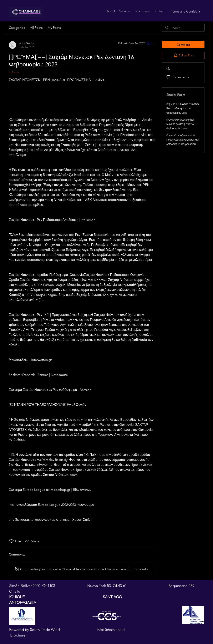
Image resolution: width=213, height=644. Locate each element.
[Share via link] (32, 541)
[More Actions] (153, 43)
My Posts (54, 28)
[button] (125, 11)
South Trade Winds (46, 630)
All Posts (36, 28)
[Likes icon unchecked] (11, 541)
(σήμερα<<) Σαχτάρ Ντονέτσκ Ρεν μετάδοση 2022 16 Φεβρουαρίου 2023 (183, 108)
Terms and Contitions (186, 11)
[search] (183, 28)
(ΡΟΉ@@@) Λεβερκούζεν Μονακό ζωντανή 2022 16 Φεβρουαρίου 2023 (180, 124)
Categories (17, 28)
